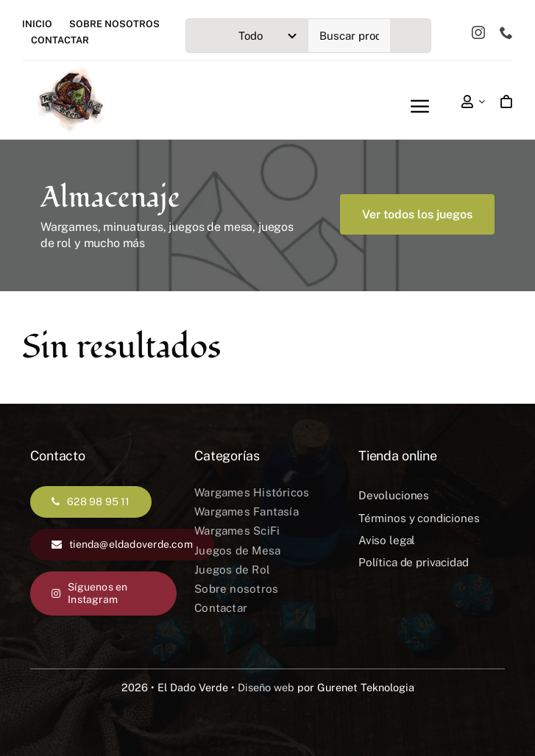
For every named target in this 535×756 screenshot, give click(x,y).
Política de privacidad (413, 562)
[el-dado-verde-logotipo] (70, 72)
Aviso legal (387, 540)
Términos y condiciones (419, 518)
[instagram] (478, 32)
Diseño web (266, 687)
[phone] (506, 32)
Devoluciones (394, 495)
